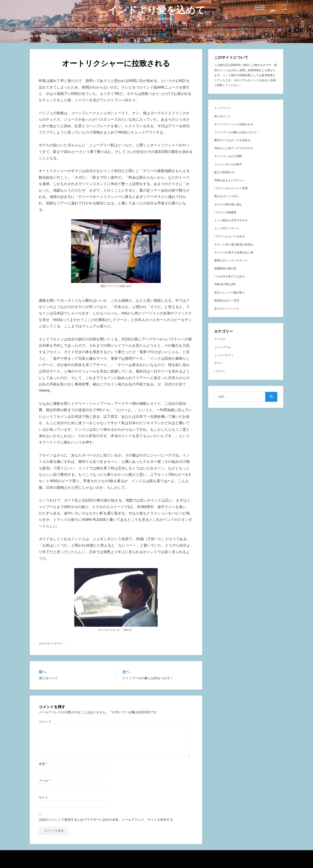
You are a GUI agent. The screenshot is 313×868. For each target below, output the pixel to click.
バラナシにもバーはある (230, 236)
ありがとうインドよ (227, 308)
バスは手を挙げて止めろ (230, 276)
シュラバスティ (224, 355)
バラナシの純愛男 (225, 212)
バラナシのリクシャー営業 (231, 188)
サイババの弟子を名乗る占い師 (234, 252)
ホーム (157, 36)
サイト (44, 797)
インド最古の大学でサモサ (231, 220)
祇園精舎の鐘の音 (225, 268)
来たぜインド (223, 116)
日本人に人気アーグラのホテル (234, 148)
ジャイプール (223, 347)
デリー (58, 643)
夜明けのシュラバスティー (231, 260)
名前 (43, 764)
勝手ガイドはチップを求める (232, 140)
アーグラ (220, 339)
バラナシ (220, 371)
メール (45, 780)
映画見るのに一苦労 (227, 300)
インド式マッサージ (227, 228)
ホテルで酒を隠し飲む (228, 204)
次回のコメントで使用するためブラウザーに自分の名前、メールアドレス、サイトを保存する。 (107, 819)
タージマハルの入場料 (228, 156)
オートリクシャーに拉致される (234, 124)
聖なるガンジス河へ (227, 196)
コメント (45, 721)
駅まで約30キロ (224, 172)
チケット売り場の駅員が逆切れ (234, 244)
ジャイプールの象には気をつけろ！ (237, 132)
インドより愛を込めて (156, 10)
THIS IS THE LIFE (225, 284)
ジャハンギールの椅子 (228, 164)
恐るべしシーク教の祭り (230, 292)
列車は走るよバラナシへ (230, 180)
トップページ (223, 108)
